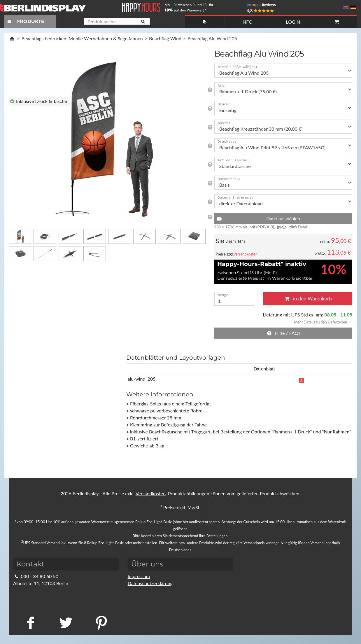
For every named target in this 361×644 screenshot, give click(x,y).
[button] (320, 322)
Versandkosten (245, 254)
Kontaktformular (34, 597)
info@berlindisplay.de (39, 590)
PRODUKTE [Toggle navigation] (25, 21)
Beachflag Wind (165, 38)
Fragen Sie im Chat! (330, 631)
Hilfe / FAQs (283, 333)
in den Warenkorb (308, 299)
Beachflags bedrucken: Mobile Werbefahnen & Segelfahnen (82, 38)
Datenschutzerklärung (150, 583)
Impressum (139, 576)
